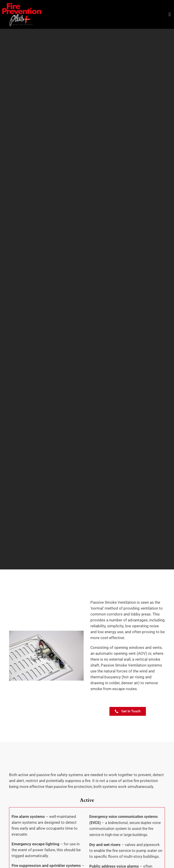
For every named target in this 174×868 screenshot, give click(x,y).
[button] (170, 14)
